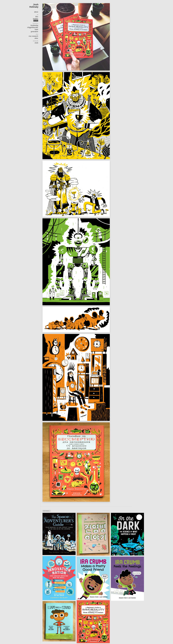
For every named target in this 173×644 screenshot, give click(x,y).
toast (36, 29)
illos (37, 17)
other (36, 38)
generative (34, 32)
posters (36, 19)
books (36, 21)
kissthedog (34, 25)
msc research (33, 36)
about (36, 12)
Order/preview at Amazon (119, 16)
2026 (36, 43)
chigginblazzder (33, 27)
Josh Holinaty (34, 6)
